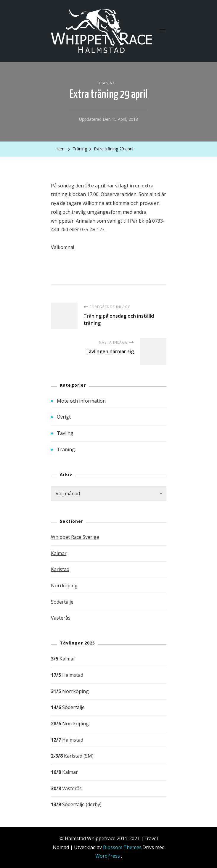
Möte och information (81, 401)
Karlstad (60, 569)
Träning (107, 83)
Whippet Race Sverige (75, 537)
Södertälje (62, 602)
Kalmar (59, 553)
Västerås (61, 618)
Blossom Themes (122, 847)
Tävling (65, 433)
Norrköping (64, 586)
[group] (109, 732)
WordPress (108, 856)
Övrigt (64, 417)
